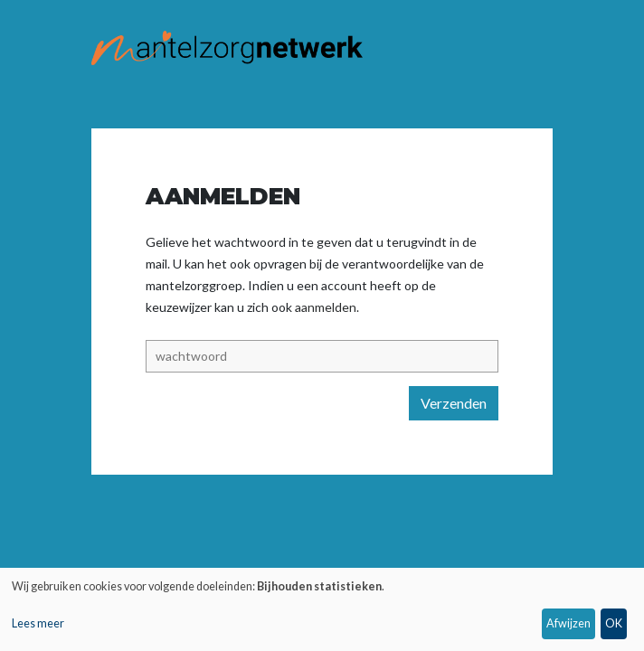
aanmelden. (327, 307)
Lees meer (38, 623)
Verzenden (454, 403)
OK (614, 623)
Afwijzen (568, 623)
